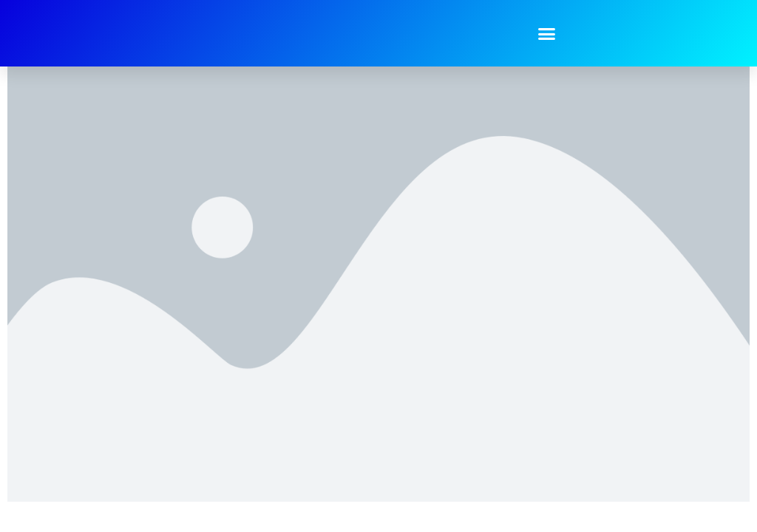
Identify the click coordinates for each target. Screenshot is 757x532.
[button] (547, 33)
